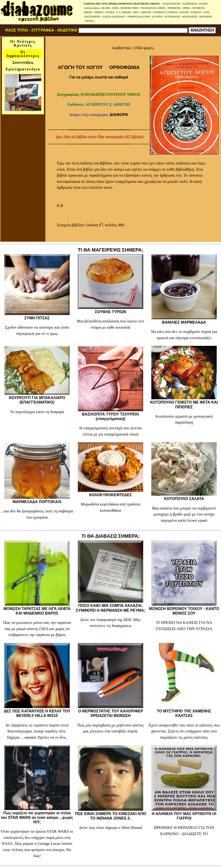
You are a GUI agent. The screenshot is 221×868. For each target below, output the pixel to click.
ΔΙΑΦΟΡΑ (119, 115)
